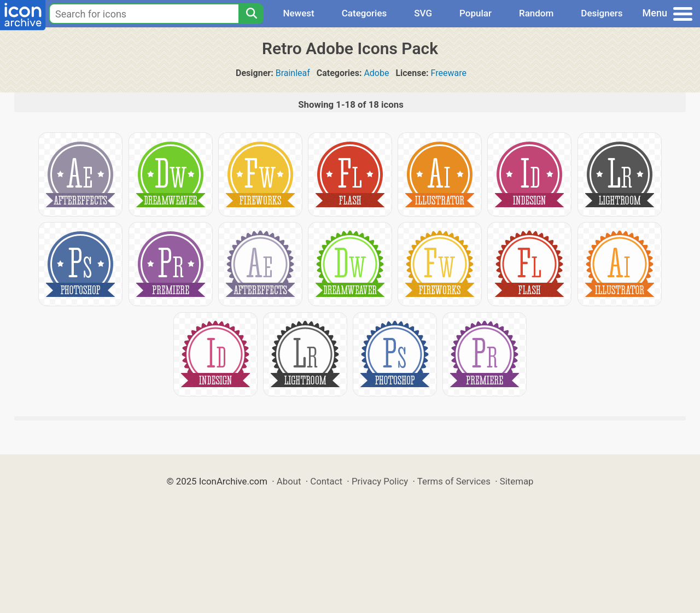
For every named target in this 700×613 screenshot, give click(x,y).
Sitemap (517, 481)
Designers (602, 13)
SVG (423, 13)
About (289, 481)
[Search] (251, 14)
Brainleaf (293, 73)
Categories (364, 13)
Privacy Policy (380, 481)
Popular (476, 13)
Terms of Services (454, 481)
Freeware (449, 73)
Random (536, 13)
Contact (326, 481)
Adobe (376, 73)
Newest (298, 13)
